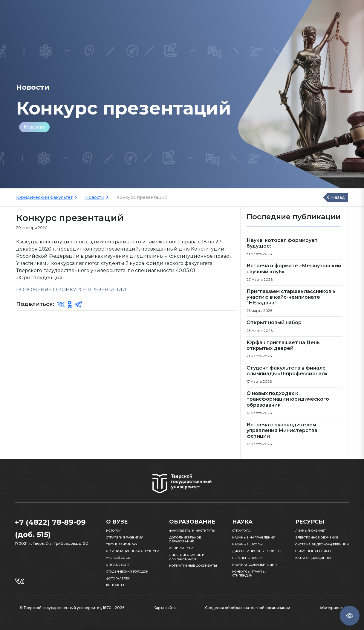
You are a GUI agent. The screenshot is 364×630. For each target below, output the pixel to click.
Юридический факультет (44, 197)
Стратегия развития (125, 537)
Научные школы (247, 544)
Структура (241, 531)
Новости (34, 127)
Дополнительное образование (185, 539)
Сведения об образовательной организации (248, 608)
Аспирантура (181, 548)
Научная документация (254, 565)
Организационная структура (133, 551)
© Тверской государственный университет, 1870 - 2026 (72, 608)
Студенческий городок (127, 572)
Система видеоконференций (322, 544)
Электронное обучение (317, 537)
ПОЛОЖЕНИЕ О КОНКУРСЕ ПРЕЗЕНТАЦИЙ (71, 290)
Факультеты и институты (192, 531)
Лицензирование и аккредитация (187, 557)
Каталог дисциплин (314, 558)
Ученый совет (119, 558)
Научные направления (254, 537)
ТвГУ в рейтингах (122, 544)
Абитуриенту (332, 608)
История (114, 531)
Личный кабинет (311, 531)
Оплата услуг (119, 565)
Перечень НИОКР (247, 558)
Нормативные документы (193, 566)
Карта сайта (165, 608)
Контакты (115, 585)
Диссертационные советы (257, 551)
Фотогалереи (118, 578)
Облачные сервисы (313, 551)
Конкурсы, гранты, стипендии (249, 573)
